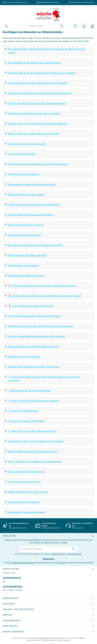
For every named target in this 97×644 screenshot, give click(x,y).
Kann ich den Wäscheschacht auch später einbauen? (34, 113)
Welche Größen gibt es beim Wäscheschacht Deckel (34, 134)
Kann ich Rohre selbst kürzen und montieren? (31, 215)
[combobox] (37, 26)
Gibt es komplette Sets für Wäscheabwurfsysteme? (34, 346)
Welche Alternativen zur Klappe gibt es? (28, 492)
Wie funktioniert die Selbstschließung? (28, 255)
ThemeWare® (67, 640)
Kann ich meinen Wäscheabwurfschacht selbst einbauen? (37, 336)
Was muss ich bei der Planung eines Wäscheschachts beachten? (40, 93)
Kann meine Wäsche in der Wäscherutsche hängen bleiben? (38, 83)
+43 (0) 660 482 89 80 (12, 586)
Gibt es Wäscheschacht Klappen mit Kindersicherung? (35, 461)
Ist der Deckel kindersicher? (22, 154)
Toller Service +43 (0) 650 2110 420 (83, 2)
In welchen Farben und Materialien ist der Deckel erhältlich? (38, 164)
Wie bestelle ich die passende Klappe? (27, 512)
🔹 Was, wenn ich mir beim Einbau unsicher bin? (32, 431)
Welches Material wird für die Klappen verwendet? (33, 451)
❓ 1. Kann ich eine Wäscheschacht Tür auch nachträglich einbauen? (42, 286)
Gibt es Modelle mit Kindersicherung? (27, 472)
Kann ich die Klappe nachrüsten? (24, 482)
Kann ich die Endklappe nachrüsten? (26, 275)
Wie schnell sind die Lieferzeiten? (25, 235)
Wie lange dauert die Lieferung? (24, 174)
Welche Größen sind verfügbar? (24, 265)
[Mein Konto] (84, 26)
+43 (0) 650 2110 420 (12, 578)
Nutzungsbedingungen (75, 554)
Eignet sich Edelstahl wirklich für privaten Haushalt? (34, 205)
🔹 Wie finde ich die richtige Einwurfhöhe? (29, 391)
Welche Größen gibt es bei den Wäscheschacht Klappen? (36, 441)
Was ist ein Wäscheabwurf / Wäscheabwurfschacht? (34, 316)
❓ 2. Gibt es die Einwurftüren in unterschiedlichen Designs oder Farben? (45, 296)
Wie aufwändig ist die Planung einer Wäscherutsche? (35, 63)
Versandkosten (44, 638)
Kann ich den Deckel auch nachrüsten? (27, 144)
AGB (61, 563)
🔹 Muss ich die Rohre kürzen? (23, 411)
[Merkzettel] (75, 26)
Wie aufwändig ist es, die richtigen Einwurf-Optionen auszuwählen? (42, 73)
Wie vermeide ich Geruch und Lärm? (26, 225)
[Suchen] (62, 26)
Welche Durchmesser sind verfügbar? (27, 194)
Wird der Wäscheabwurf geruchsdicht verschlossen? (34, 367)
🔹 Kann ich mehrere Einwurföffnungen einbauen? (34, 401)
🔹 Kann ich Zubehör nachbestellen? (26, 421)
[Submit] (73, 549)
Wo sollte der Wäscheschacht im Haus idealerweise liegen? (37, 103)
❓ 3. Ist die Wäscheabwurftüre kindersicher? (31, 306)
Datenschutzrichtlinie (58, 554)
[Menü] (6, 26)
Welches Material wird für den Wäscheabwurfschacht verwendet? (41, 326)
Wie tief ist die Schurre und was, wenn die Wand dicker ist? (38, 124)
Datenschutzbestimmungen (23, 563)
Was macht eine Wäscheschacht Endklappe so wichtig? (36, 245)
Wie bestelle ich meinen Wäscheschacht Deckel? (32, 184)
